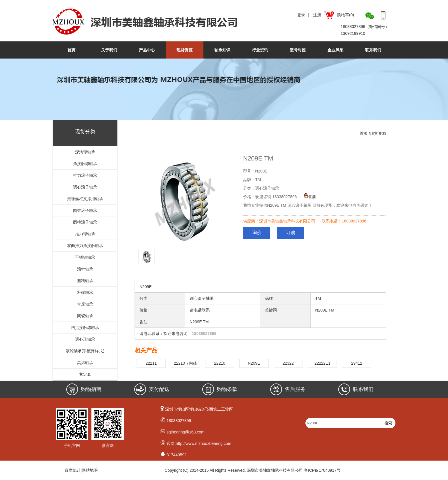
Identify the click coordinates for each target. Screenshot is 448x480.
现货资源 (185, 50)
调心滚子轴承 (85, 187)
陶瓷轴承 (85, 316)
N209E (254, 363)
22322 (288, 363)
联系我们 (373, 50)
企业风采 (335, 50)
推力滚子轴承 (85, 175)
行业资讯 (260, 50)
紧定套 (85, 374)
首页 (71, 50)
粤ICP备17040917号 (322, 470)
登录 (301, 15)
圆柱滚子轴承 (85, 222)
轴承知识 (222, 50)
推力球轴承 (85, 234)
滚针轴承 (85, 269)
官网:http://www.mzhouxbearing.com (199, 443)
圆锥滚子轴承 (85, 210)
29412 (357, 363)
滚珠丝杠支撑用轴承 (85, 199)
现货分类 (85, 132)
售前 (310, 197)
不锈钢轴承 (85, 257)
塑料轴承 (85, 281)
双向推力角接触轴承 (85, 246)
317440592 (177, 455)
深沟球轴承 (85, 152)
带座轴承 (85, 304)
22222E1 (322, 363)
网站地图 (90, 470)
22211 (151, 363)
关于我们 (109, 50)
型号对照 (298, 50)
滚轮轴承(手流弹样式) (85, 351)
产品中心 (147, 50)
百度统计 (73, 470)
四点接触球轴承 (85, 328)
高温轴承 (85, 363)
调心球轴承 (85, 339)
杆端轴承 (85, 292)
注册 (317, 15)
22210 (220, 363)
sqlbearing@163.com (186, 432)
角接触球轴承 (85, 164)
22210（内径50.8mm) (185, 364)
